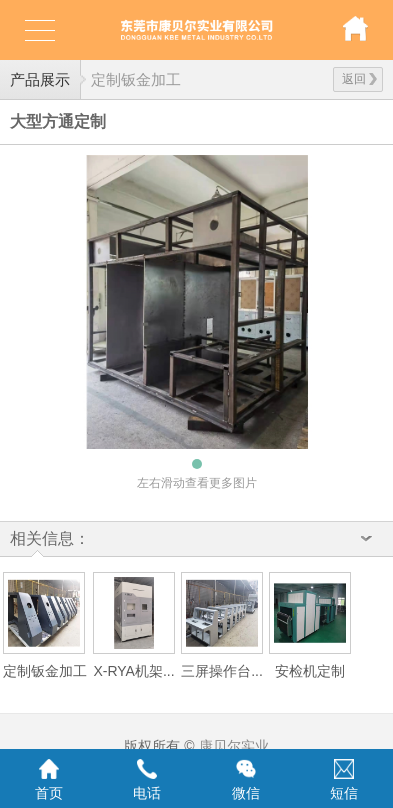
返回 (359, 79)
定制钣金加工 (136, 79)
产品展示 (40, 79)
